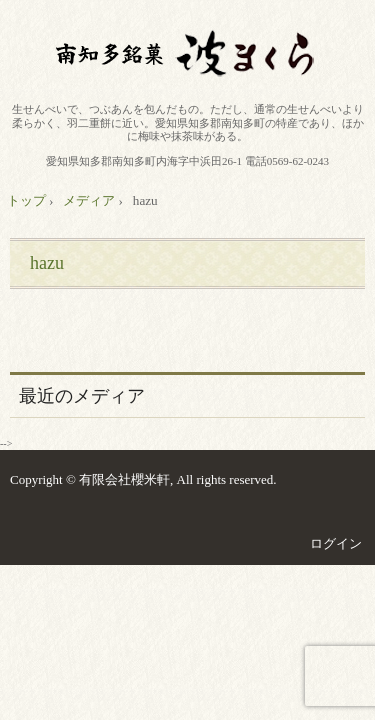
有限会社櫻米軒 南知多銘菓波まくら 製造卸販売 (188, 54)
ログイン (336, 543)
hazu (47, 263)
